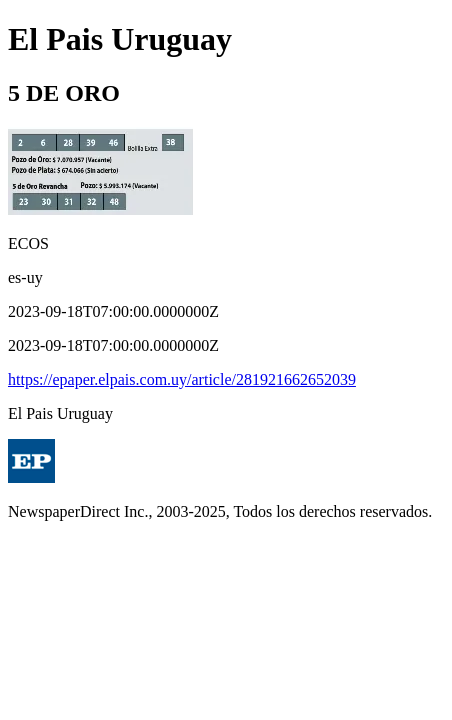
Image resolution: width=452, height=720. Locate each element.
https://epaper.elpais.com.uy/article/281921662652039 (182, 379)
